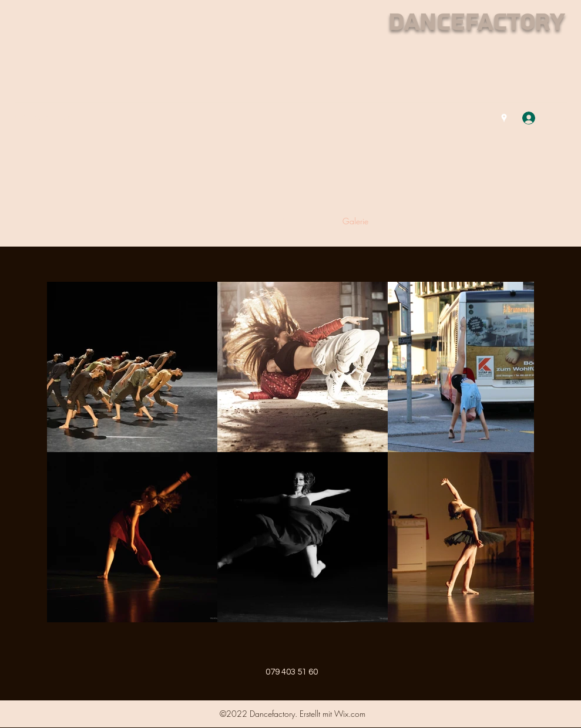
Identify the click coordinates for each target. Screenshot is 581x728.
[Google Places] (504, 118)
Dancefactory (476, 23)
